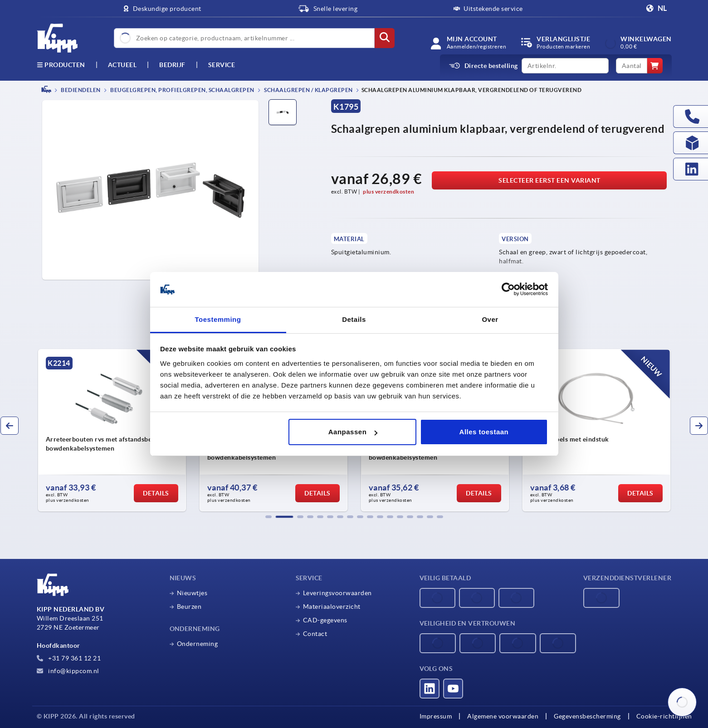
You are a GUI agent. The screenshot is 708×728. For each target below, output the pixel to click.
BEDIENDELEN (80, 90)
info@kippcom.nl (68, 671)
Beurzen (189, 607)
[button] (269, 517)
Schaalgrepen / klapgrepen (308, 90)
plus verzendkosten (388, 192)
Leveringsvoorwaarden (337, 593)
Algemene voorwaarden (503, 716)
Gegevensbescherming (587, 716)
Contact (315, 634)
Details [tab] (354, 319)
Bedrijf (172, 65)
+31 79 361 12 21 (69, 658)
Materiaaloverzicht (332, 607)
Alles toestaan (484, 432)
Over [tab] (490, 319)
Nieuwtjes (192, 593)
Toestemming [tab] (218, 319)
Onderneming (198, 644)
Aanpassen (353, 432)
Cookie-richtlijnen (664, 716)
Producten (61, 65)
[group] (112, 430)
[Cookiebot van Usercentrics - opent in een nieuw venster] (508, 290)
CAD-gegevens (325, 620)
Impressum (436, 716)
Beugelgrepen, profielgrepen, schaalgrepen (182, 90)
